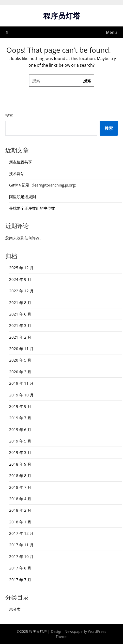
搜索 (9, 115)
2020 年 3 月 (20, 372)
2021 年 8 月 (20, 303)
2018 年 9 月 (20, 464)
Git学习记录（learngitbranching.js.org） (44, 185)
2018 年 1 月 (20, 522)
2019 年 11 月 (21, 383)
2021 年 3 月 (20, 325)
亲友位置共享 (21, 162)
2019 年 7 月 (20, 418)
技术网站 (17, 174)
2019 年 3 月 (20, 452)
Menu (111, 32)
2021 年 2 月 (20, 337)
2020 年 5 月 (20, 360)
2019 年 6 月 (20, 430)
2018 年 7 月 (20, 487)
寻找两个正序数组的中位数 (32, 208)
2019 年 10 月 (21, 395)
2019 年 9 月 (20, 406)
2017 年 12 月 (21, 533)
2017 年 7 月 (20, 580)
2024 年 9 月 (20, 279)
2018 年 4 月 (20, 499)
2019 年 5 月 (20, 441)
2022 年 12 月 (21, 291)
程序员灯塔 (62, 16)
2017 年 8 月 (20, 568)
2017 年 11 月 (21, 545)
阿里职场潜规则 (22, 197)
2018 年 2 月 (20, 510)
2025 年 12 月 (21, 268)
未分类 (15, 609)
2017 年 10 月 (21, 556)
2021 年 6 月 (20, 314)
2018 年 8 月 (20, 476)
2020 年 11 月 (21, 349)
